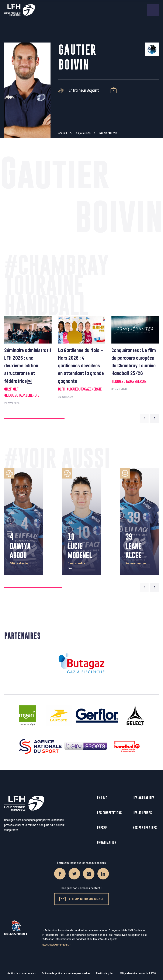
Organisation (107, 842)
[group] (28, 361)
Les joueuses (83, 133)
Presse (102, 828)
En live (102, 798)
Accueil (63, 133)
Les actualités (144, 798)
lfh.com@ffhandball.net (81, 899)
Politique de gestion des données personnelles (66, 973)
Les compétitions (109, 813)
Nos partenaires (145, 828)
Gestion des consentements (21, 973)
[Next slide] (155, 418)
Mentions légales (105, 973)
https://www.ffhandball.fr (56, 945)
